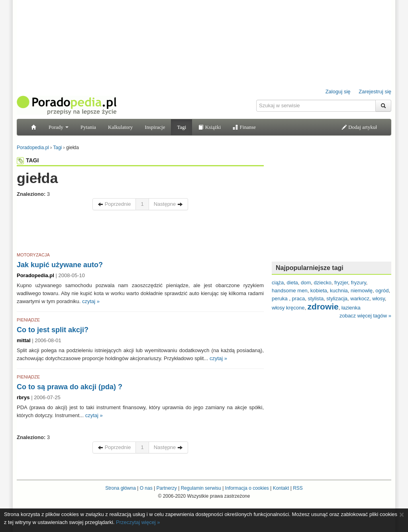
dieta (292, 283)
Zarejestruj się (375, 92)
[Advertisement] (140, 233)
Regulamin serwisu (201, 488)
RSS (298, 488)
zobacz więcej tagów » (365, 316)
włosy (379, 299)
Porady (59, 127)
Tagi (181, 127)
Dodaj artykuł (359, 127)
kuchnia (339, 291)
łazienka (351, 308)
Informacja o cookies (247, 488)
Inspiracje (155, 127)
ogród (382, 291)
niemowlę (362, 291)
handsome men (290, 291)
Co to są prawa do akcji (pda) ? (70, 387)
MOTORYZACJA (33, 255)
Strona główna (121, 488)
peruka (280, 299)
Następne (168, 204)
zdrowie (323, 306)
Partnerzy (166, 488)
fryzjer (341, 283)
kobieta (319, 291)
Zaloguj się (338, 92)
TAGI (28, 160)
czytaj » (91, 301)
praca (299, 299)
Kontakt (281, 488)
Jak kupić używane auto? (60, 265)
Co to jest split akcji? (53, 330)
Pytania (88, 127)
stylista (316, 299)
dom (306, 283)
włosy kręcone (288, 308)
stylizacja (337, 299)
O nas (146, 488)
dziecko (323, 283)
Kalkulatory (120, 127)
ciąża (278, 283)
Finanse (244, 127)
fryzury (359, 283)
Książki (209, 127)
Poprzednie (114, 204)
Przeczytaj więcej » (138, 522)
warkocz (360, 299)
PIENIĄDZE (28, 320)
